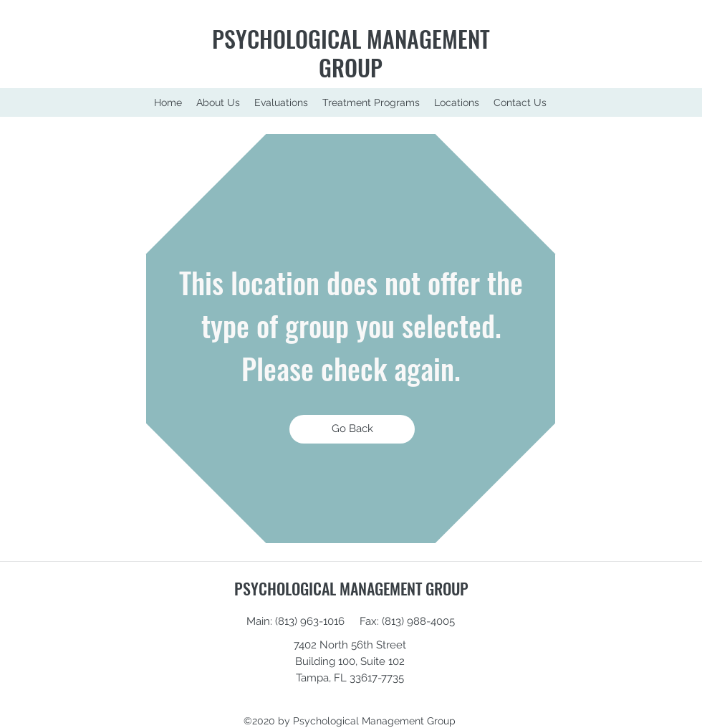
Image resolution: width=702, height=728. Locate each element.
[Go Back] (352, 429)
